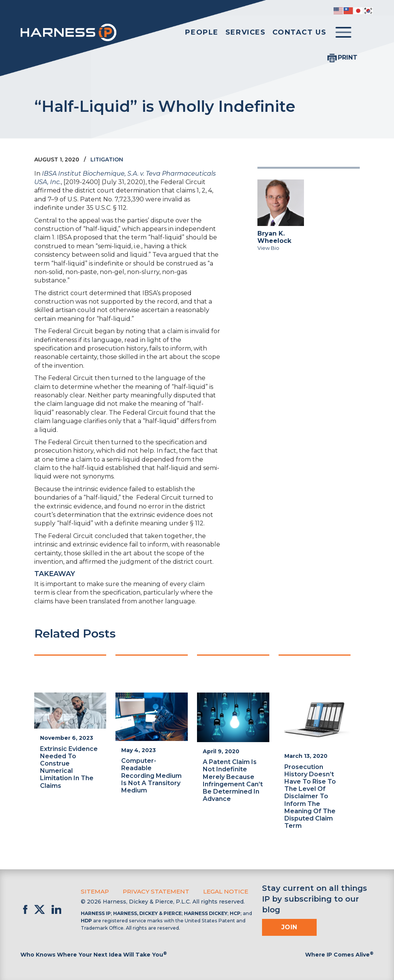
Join (289, 927)
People (202, 32)
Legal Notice (220, 891)
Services (246, 32)
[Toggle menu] (343, 33)
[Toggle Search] (366, 33)
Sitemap (94, 891)
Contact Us (299, 32)
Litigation (107, 159)
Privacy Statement (153, 891)
